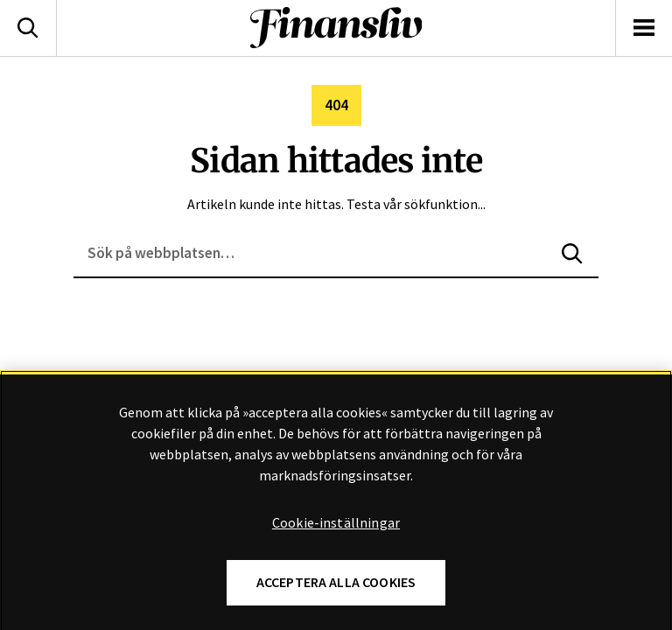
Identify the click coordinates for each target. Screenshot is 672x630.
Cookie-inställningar (336, 550)
